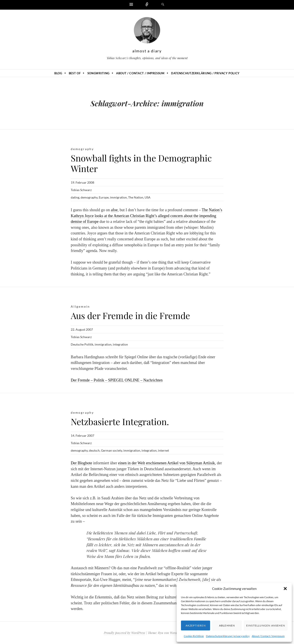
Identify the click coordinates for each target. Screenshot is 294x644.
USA (148, 197)
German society (112, 450)
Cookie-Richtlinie (194, 636)
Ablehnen (227, 625)
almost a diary (147, 51)
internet (163, 450)
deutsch (94, 450)
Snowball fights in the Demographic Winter (141, 163)
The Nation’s (212, 210)
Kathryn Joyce (82, 216)
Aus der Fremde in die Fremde (130, 315)
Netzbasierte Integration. (120, 421)
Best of (75, 73)
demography (82, 149)
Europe (104, 197)
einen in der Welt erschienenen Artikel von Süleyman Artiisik (166, 463)
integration (120, 344)
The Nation (136, 197)
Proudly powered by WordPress (124, 633)
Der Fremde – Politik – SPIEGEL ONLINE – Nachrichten (117, 380)
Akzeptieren (196, 625)
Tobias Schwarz (81, 190)
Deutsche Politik (82, 344)
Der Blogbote (81, 463)
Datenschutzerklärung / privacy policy (228, 636)
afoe (114, 210)
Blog (58, 73)
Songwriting (98, 73)
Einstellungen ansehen (266, 625)
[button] (285, 589)
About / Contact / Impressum (268, 636)
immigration (118, 197)
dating (75, 197)
